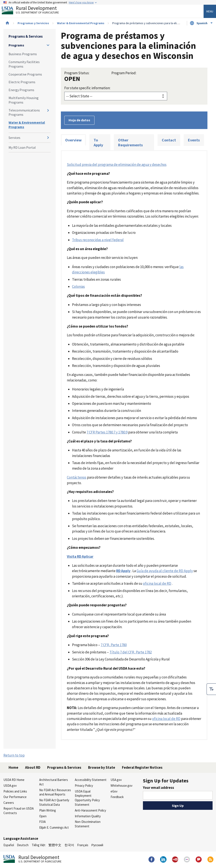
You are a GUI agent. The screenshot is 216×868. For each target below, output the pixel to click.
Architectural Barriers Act (54, 782)
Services (14, 138)
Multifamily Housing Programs (24, 100)
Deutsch (23, 845)
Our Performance (15, 797)
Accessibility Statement (91, 780)
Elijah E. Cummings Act (54, 827)
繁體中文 (55, 845)
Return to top (14, 755)
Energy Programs (21, 90)
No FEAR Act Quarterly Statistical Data (54, 802)
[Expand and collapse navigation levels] (48, 45)
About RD (33, 767)
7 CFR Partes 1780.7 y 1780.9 (107, 432)
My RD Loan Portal (22, 147)
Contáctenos (77, 477)
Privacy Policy (84, 786)
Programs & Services (26, 36)
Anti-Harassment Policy (90, 810)
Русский (97, 845)
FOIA (42, 822)
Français (83, 845)
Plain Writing (48, 810)
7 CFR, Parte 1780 (114, 645)
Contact (169, 140)
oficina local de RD (157, 583)
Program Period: (124, 73)
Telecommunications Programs (24, 112)
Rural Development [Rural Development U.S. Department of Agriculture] (34, 11)
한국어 (69, 845)
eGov (114, 791)
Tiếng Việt (39, 845)
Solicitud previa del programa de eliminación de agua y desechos (117, 165)
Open (43, 816)
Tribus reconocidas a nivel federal (98, 240)
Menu (210, 11)
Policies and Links (15, 791)
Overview (73, 140)
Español (9, 845)
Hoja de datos (79, 120)
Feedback (117, 797)
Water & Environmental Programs (81, 23)
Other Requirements (130, 143)
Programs (16, 45)
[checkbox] (211, 688)
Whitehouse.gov (121, 786)
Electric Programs (22, 82)
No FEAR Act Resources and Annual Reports (55, 792)
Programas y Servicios (33, 23)
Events (194, 140)
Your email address (158, 788)
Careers (9, 803)
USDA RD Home (14, 780)
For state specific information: (87, 88)
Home (13, 767)
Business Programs (23, 54)
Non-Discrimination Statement (88, 824)
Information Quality (88, 816)
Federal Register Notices (142, 767)
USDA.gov (10, 786)
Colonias (78, 286)
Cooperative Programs (25, 74)
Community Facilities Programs (24, 64)
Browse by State (102, 767)
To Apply (98, 143)
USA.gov (116, 780)
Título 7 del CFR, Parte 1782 (131, 652)
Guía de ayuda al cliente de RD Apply (165, 571)
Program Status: (77, 73)
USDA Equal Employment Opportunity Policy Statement (87, 798)
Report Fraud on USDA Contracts (19, 811)
